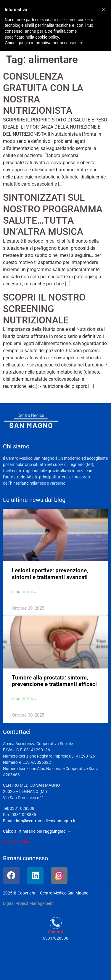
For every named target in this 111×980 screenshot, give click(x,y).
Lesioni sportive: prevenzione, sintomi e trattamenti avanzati (50, 574)
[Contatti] (56, 923)
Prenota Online (17, 842)
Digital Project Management (28, 903)
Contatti (55, 932)
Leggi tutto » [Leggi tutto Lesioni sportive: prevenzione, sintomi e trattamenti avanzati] (24, 592)
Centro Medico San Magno (64, 893)
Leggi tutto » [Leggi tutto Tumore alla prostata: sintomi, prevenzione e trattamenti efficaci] (24, 699)
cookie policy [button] (47, 37)
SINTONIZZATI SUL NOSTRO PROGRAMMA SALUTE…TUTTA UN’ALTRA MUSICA (53, 215)
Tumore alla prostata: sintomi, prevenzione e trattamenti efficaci (54, 681)
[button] (103, 10)
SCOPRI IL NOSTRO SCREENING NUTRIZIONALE (44, 309)
